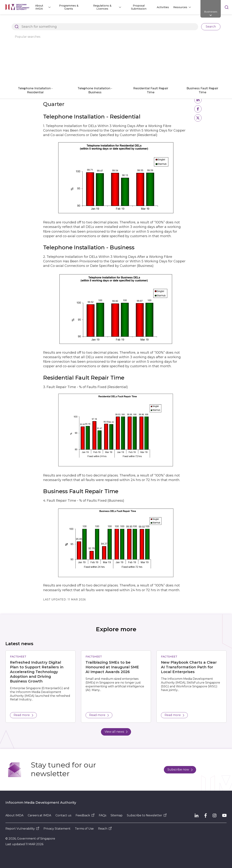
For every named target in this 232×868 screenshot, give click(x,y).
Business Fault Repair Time (202, 90)
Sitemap (117, 815)
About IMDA (14, 815)
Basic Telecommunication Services (28, 27)
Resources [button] (180, 7)
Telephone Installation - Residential (35, 90)
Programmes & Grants (69, 7)
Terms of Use (84, 829)
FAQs (102, 815)
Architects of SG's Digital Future (26, 21)
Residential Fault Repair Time (151, 90)
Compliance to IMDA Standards (197, 21)
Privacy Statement (57, 829)
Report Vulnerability (22, 829)
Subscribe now (180, 770)
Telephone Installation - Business (95, 90)
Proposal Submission (139, 7)
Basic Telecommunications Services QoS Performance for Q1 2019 (102, 27)
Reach (105, 829)
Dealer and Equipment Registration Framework (138, 21)
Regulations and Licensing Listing (77, 21)
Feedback (85, 815)
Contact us (63, 815)
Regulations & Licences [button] (102, 7)
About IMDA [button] (39, 7)
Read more (23, 715)
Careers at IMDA (39, 815)
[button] (198, 100)
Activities (163, 7)
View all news (116, 732)
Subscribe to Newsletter (147, 815)
